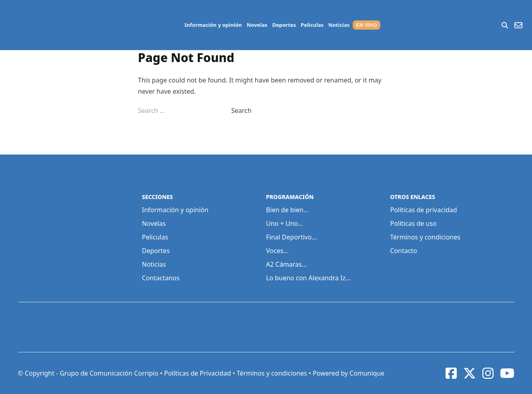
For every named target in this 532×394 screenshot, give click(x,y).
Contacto (404, 251)
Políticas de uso (414, 223)
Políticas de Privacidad (198, 373)
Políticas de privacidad (424, 210)
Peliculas (312, 25)
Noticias (339, 25)
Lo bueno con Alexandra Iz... (309, 278)
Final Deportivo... (292, 237)
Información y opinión (213, 25)
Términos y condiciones (426, 237)
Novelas (257, 25)
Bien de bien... (287, 210)
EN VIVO (366, 25)
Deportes (284, 25)
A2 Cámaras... (287, 264)
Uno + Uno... (285, 223)
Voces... (277, 251)
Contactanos (161, 278)
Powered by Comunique (348, 373)
